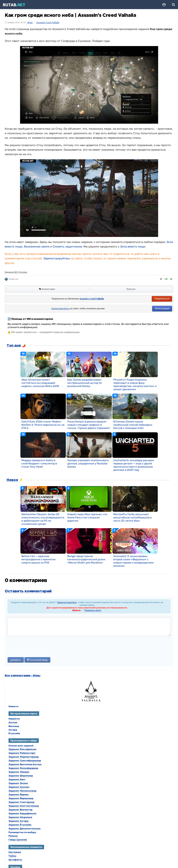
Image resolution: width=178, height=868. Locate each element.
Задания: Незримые (20, 817)
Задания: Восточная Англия (25, 764)
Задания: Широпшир (21, 776)
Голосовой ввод (37, 660)
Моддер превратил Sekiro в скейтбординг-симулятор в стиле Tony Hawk (39, 464)
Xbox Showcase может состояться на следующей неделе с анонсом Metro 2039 (40, 383)
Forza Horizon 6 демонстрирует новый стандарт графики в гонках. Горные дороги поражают (89, 425)
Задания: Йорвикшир (21, 798)
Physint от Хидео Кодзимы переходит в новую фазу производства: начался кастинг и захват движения (135, 385)
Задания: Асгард (18, 821)
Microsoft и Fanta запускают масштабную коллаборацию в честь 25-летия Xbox (133, 518)
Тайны (12, 856)
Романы (13, 836)
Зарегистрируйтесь (57, 258)
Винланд (14, 726)
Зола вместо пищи (133, 247)
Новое (12, 480)
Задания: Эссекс (18, 783)
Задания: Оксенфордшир (23, 768)
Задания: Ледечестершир (24, 757)
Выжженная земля (37, 247)
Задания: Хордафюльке (22, 813)
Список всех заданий (21, 746)
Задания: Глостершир (21, 802)
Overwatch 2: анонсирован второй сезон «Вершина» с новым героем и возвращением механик (133, 561)
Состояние (15, 852)
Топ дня (14, 346)
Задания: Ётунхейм (20, 825)
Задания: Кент (17, 779)
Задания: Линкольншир (23, 791)
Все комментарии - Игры (23, 676)
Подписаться (162, 299)
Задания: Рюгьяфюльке (22, 749)
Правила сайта (93, 610)
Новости (13, 706)
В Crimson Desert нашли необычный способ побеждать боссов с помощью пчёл (133, 425)
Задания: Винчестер (21, 810)
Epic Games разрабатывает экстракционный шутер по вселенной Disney (85, 383)
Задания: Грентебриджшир (25, 761)
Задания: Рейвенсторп (22, 753)
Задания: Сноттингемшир (24, 806)
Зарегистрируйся (67, 602)
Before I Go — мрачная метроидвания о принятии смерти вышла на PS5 (38, 559)
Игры (30, 22)
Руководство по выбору (22, 832)
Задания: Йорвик (19, 795)
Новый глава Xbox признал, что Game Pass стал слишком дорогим (87, 518)
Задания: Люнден (19, 772)
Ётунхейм (14, 733)
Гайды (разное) (18, 840)
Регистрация (162, 308)
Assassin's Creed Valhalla (48, 22)
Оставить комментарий (28, 591)
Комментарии (47, 289)
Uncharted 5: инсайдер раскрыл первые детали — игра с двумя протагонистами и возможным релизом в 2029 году (134, 465)
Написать (131, 289)
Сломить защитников (67, 247)
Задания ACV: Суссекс (16, 272)
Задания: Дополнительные (24, 829)
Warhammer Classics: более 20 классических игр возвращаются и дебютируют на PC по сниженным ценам (43, 519)
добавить (16, 660)
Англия (13, 722)
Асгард (13, 730)
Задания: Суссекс (19, 787)
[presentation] (36, 647)
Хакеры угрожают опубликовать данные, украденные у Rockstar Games (88, 464)
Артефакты (15, 860)
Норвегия (14, 719)
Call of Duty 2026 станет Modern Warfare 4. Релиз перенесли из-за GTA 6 (43, 425)
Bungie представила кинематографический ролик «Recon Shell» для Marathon (86, 559)
